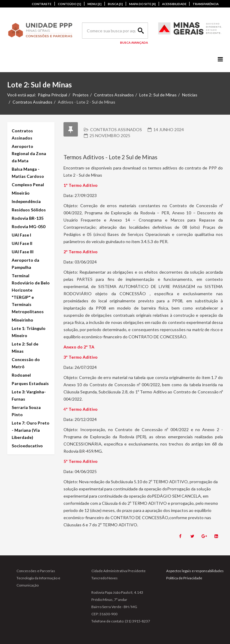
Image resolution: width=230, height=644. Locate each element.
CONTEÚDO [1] (69, 4)
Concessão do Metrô (26, 363)
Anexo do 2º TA (79, 347)
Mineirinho (22, 320)
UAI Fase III (23, 252)
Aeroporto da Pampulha (25, 264)
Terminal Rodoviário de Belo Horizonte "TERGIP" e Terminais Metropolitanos (31, 294)
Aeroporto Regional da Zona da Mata (29, 153)
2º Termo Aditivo (81, 252)
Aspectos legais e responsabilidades (195, 571)
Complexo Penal (28, 185)
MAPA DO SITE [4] (142, 4)
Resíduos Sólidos (29, 210)
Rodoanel (21, 375)
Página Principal (52, 95)
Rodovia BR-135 (28, 218)
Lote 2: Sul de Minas (158, 95)
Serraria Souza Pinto (26, 411)
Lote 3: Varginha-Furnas (29, 395)
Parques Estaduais (30, 383)
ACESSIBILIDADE (175, 4)
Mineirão (21, 193)
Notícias (190, 95)
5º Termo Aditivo (81, 461)
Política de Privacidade (184, 578)
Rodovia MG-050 (28, 226)
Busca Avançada (134, 43)
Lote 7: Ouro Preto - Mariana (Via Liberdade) (31, 430)
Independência (26, 201)
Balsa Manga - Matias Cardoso (28, 173)
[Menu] (220, 59)
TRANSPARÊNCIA (206, 4)
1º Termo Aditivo (81, 185)
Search (140, 31)
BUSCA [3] (115, 4)
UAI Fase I (21, 235)
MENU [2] (94, 4)
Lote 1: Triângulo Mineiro (29, 332)
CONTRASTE (42, 4)
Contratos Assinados (114, 95)
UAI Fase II (22, 243)
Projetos (81, 95)
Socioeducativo (27, 446)
